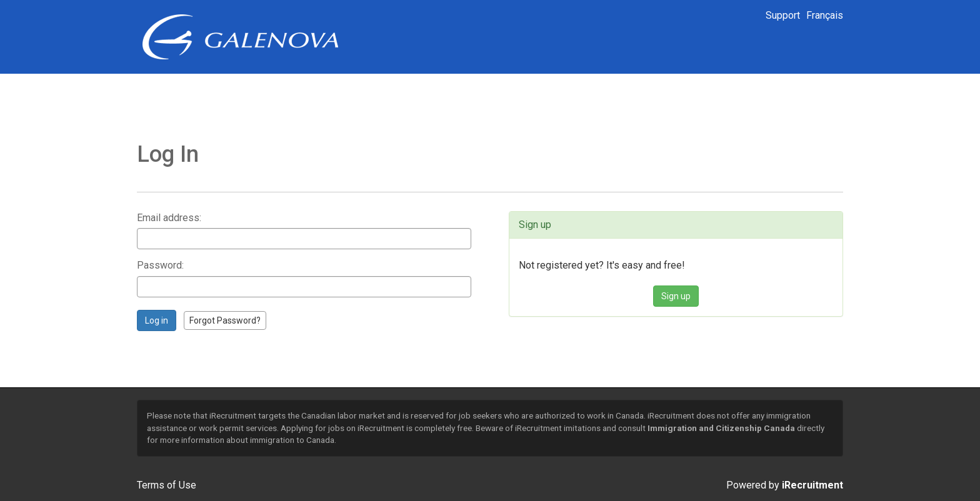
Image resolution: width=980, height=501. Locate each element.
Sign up (676, 296)
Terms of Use (167, 485)
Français (825, 15)
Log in (157, 320)
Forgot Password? (225, 320)
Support (783, 15)
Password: (160, 265)
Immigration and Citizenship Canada (721, 428)
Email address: (169, 218)
